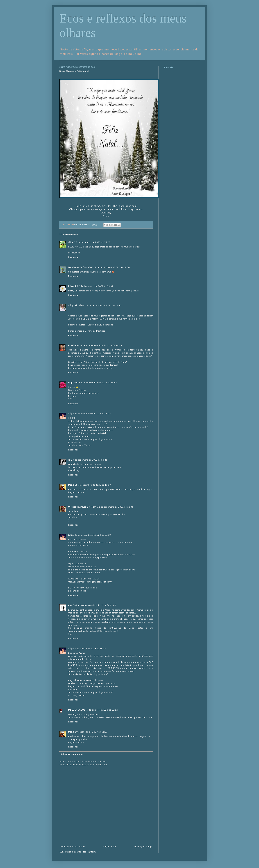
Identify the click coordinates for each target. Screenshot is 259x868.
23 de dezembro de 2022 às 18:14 (93, 413)
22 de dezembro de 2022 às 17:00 (112, 267)
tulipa (71, 413)
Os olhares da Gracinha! (80, 267)
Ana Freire (73, 605)
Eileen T (72, 286)
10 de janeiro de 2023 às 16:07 (91, 732)
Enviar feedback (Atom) (84, 852)
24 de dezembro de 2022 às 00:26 (89, 460)
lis (69, 460)
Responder (74, 257)
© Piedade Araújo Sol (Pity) (82, 507)
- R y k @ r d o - (76, 305)
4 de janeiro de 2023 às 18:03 (90, 649)
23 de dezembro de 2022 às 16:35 (104, 345)
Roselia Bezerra (76, 345)
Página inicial (110, 846)
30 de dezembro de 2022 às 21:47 (98, 605)
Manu (71, 485)
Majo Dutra (74, 382)
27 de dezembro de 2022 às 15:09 (93, 535)
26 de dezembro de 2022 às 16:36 (115, 507)
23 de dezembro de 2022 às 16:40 (99, 382)
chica (71, 242)
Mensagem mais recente (73, 846)
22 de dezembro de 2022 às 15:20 (92, 242)
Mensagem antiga (143, 846)
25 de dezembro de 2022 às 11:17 (93, 485)
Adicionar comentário (71, 754)
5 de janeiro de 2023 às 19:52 (102, 710)
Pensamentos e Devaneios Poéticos (87, 331)
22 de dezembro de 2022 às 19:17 (104, 305)
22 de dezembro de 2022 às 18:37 (95, 286)
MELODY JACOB (77, 710)
